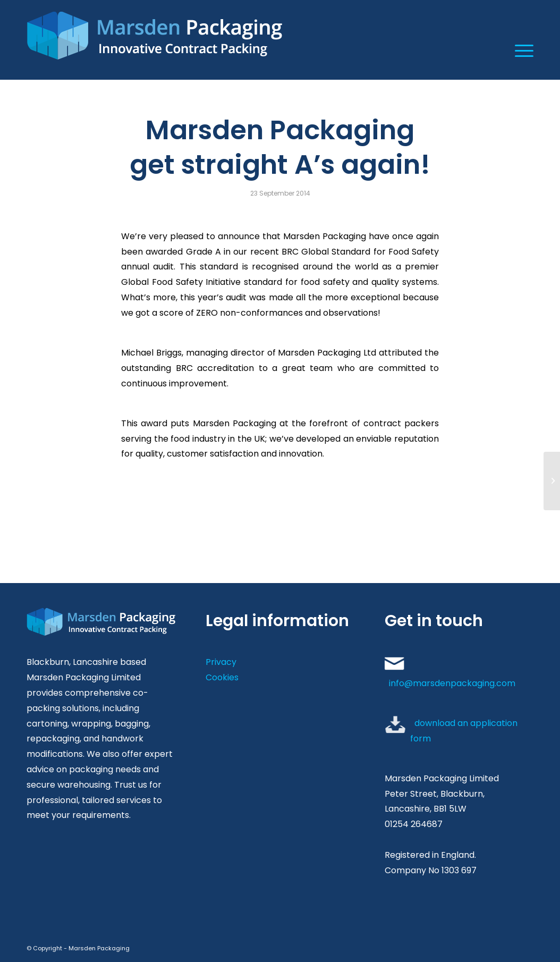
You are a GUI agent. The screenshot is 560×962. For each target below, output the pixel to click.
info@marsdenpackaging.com (452, 683)
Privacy (221, 662)
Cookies (222, 677)
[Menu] (521, 50)
